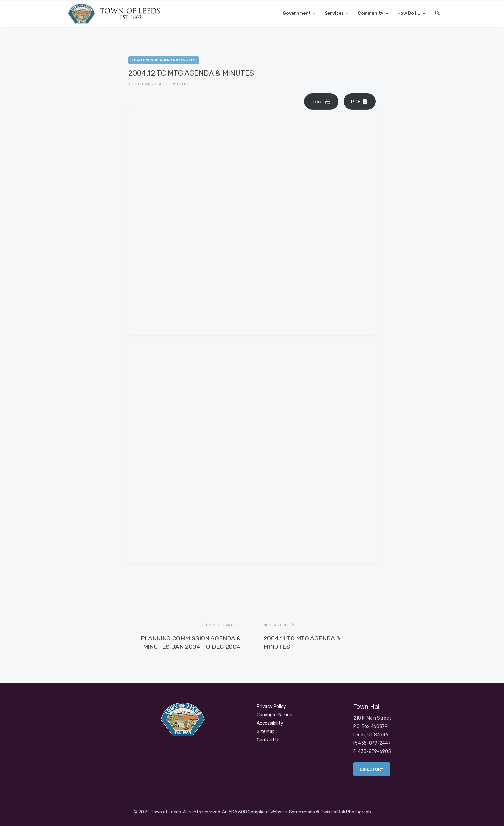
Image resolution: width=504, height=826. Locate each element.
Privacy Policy (271, 707)
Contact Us (269, 740)
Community (371, 13)
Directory (372, 769)
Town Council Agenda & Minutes (164, 60)
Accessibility (270, 723)
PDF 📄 (360, 101)
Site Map (266, 732)
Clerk (183, 84)
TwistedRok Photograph (346, 812)
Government (297, 13)
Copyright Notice (274, 715)
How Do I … (409, 13)
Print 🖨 (321, 101)
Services (335, 13)
